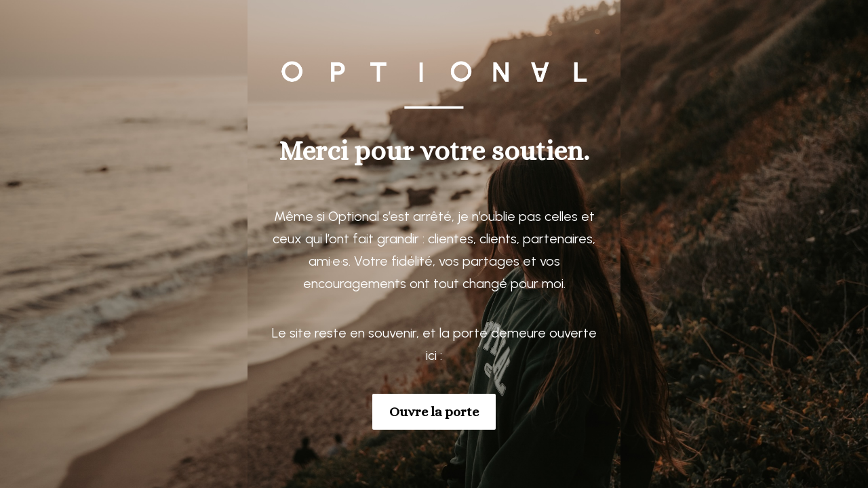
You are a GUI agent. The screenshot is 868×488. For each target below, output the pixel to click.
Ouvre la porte (434, 412)
